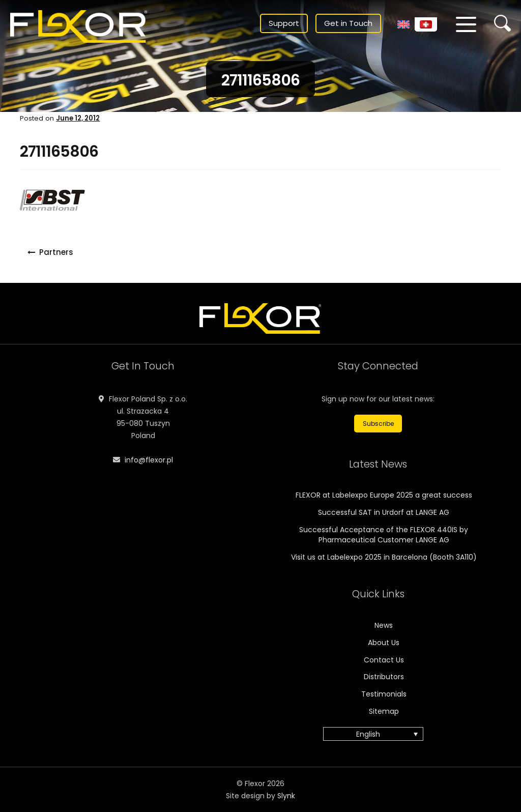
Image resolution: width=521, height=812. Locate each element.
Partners (56, 252)
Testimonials (384, 694)
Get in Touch (348, 23)
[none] (378, 734)
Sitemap (384, 711)
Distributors (384, 677)
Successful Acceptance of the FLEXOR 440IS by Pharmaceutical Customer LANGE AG (384, 535)
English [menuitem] (368, 734)
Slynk (286, 796)
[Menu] (466, 24)
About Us (384, 643)
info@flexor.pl (149, 460)
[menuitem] (403, 24)
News (384, 625)
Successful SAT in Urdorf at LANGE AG (384, 512)
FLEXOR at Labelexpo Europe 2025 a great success (384, 495)
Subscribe (378, 424)
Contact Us (384, 660)
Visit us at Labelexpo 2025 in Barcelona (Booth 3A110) (384, 557)
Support (284, 23)
